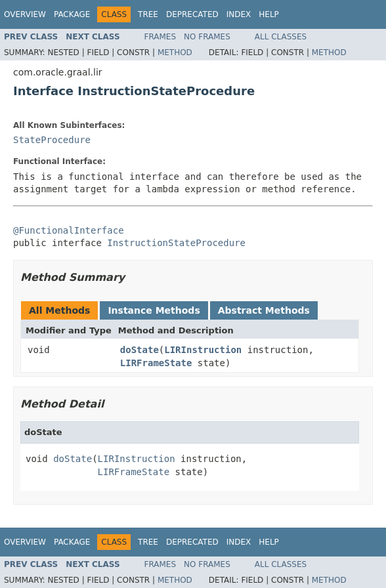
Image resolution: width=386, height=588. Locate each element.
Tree (148, 14)
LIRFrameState (156, 363)
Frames (161, 37)
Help (269, 14)
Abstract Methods (264, 310)
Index (239, 14)
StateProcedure (52, 140)
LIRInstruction (203, 350)
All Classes (281, 37)
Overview (25, 14)
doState (139, 350)
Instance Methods (154, 310)
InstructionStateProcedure (176, 243)
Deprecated (192, 14)
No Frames (207, 37)
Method (175, 52)
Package (72, 14)
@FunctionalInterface (69, 230)
